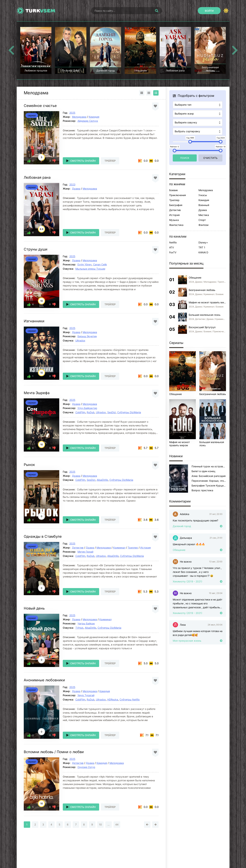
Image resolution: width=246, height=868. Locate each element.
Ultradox (80, 340)
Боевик (174, 190)
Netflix (173, 242)
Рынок (29, 465)
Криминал (119, 548)
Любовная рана (37, 177)
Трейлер (110, 161)
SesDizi (112, 412)
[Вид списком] (156, 93)
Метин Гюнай (85, 552)
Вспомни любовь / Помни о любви (54, 752)
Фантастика (176, 225)
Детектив (78, 548)
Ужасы (203, 195)
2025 (72, 113)
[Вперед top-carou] (235, 50)
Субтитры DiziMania (129, 412)
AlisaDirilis (102, 480)
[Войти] (209, 11)
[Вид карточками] (142, 93)
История (146, 548)
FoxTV (173, 252)
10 (100, 824)
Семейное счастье (40, 106)
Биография (176, 205)
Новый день (34, 608)
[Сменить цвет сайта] (226, 11)
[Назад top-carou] (11, 50)
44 (117, 824)
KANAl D (203, 252)
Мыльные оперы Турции (90, 269)
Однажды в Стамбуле (43, 536)
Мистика (204, 215)
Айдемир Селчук (88, 121)
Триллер (133, 548)
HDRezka (113, 699)
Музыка (174, 220)
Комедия (94, 117)
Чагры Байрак (86, 623)
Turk (40, 11)
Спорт (202, 220)
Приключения (178, 195)
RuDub (91, 412)
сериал (32, 115)
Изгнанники (34, 321)
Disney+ (203, 242)
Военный (204, 205)
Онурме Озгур (86, 767)
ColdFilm (80, 412)
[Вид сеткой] (149, 93)
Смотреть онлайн (83, 161)
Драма (76, 189)
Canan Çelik (100, 264)
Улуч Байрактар (87, 408)
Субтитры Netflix (130, 699)
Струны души (36, 249)
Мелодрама (79, 117)
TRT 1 (202, 247)
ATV (172, 247)
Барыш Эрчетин (87, 336)
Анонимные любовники (44, 680)
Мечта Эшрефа (37, 393)
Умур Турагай (86, 695)
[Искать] (157, 11)
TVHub (79, 628)
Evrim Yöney (85, 264)
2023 (72, 184)
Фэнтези (203, 225)
